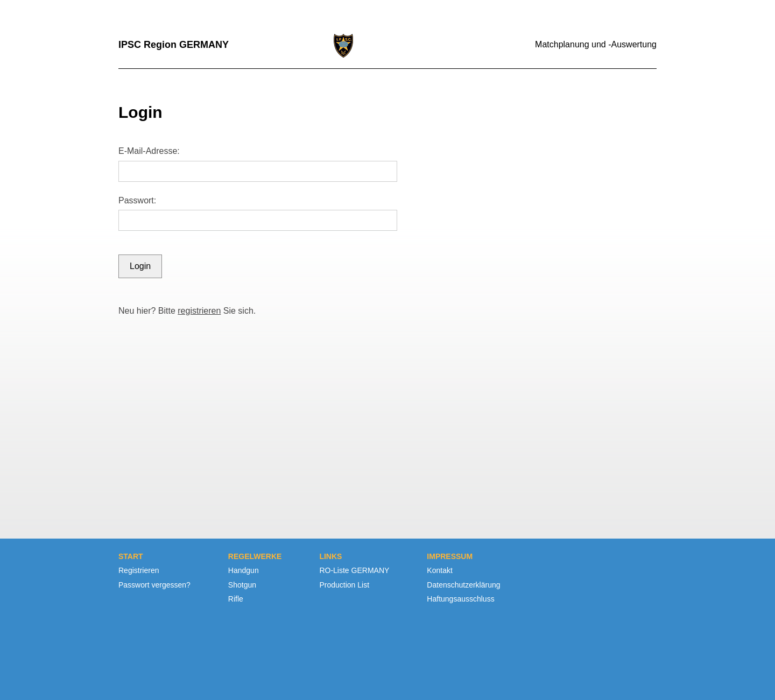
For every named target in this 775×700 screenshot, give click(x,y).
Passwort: (137, 200)
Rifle (236, 599)
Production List (344, 585)
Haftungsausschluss (460, 599)
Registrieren (139, 570)
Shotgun (242, 585)
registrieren (199, 311)
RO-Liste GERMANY (354, 570)
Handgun (244, 570)
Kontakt (439, 570)
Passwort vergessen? (154, 585)
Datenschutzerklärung (463, 585)
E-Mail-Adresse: (149, 151)
